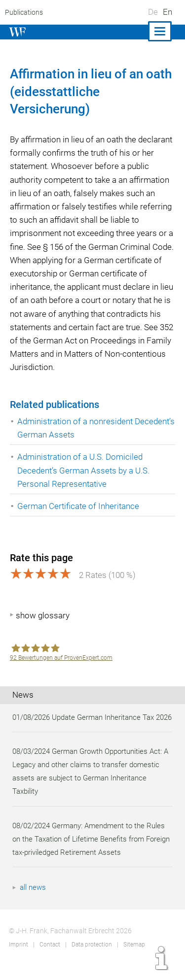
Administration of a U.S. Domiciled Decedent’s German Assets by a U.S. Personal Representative (85, 470)
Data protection (91, 958)
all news (34, 901)
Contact (49, 958)
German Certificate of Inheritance (79, 506)
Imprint (18, 958)
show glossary (43, 615)
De (153, 12)
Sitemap (134, 958)
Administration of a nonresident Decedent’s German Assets (76, 428)
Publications (23, 12)
